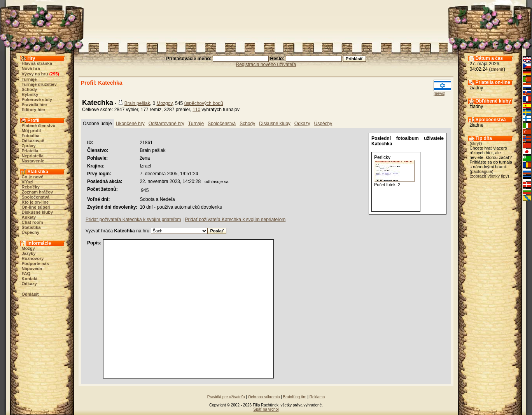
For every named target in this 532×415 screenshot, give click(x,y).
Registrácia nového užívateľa (266, 65)
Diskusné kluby (38, 212)
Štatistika (31, 227)
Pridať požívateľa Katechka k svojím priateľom (133, 220)
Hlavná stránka (37, 63)
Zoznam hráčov (38, 192)
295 (54, 74)
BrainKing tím (295, 397)
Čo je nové (33, 177)
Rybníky (30, 94)
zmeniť (497, 69)
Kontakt (30, 279)
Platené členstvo (39, 126)
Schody (30, 89)
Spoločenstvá (36, 197)
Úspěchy (31, 232)
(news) (439, 93)
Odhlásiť (31, 294)
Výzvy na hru (35, 74)
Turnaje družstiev (39, 84)
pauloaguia (481, 171)
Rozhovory (33, 258)
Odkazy (29, 284)
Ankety (29, 217)
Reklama (317, 397)
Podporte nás (35, 263)
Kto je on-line (35, 202)
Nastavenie (33, 161)
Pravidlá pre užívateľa (226, 397)
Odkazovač (33, 141)
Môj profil (31, 131)
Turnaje (29, 79)
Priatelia (30, 151)
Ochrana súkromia (264, 397)
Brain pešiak (137, 103)
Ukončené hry (130, 124)
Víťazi (28, 182)
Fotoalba (31, 136)
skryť (476, 143)
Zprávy (29, 146)
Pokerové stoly (37, 99)
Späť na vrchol (266, 409)
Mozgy (28, 248)
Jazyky (29, 253)
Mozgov (164, 103)
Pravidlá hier (35, 105)
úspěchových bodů (204, 103)
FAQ (26, 274)
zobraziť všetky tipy (489, 176)
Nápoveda (32, 269)
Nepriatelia (33, 156)
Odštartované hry (166, 124)
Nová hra (31, 68)
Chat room (32, 222)
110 (196, 110)
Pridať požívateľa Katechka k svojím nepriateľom (235, 220)
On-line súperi (36, 207)
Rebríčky (31, 187)
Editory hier (34, 110)
